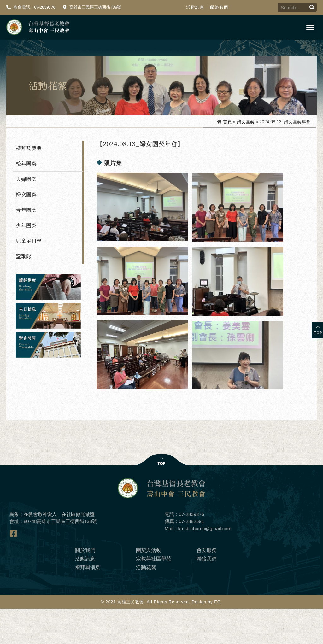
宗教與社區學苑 (154, 594)
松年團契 (26, 164)
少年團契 (26, 225)
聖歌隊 (24, 256)
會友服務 (207, 585)
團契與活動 (149, 585)
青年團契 (26, 210)
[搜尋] (312, 7)
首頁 (227, 122)
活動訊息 (195, 7)
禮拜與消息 (88, 603)
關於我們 (85, 585)
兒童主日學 (29, 241)
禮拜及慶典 (29, 148)
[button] (311, 27)
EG (217, 637)
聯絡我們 (219, 7)
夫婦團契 (26, 179)
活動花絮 (146, 603)
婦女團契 (246, 122)
